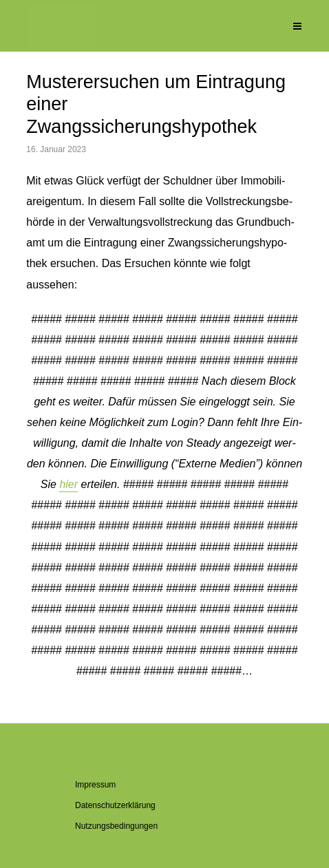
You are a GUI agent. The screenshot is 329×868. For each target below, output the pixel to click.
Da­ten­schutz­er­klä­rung (115, 805)
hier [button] (68, 484)
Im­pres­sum (95, 785)
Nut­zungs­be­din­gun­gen (116, 826)
